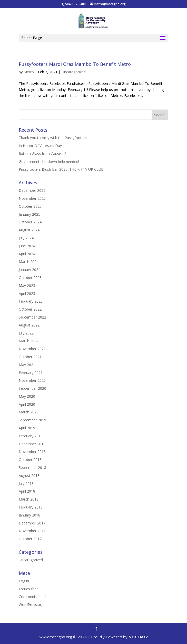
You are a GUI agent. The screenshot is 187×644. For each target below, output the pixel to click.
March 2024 (29, 262)
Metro (29, 72)
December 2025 (32, 190)
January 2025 (29, 214)
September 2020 (32, 388)
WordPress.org (31, 605)
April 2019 (27, 428)
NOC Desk (138, 637)
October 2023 (30, 278)
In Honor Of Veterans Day (40, 146)
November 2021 (32, 349)
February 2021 (31, 373)
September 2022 (32, 317)
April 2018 (27, 491)
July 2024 (26, 238)
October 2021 (30, 357)
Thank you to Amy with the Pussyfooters (53, 138)
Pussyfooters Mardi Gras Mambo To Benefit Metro (75, 64)
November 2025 (32, 198)
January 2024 (29, 270)
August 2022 (29, 325)
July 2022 (26, 333)
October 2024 (30, 222)
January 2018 (29, 515)
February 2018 (31, 507)
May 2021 (27, 365)
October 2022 (30, 309)
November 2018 (32, 452)
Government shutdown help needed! (49, 162)
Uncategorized (74, 72)
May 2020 (27, 396)
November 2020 (32, 380)
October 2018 (30, 460)
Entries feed (29, 589)
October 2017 (30, 539)
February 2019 (31, 436)
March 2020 (29, 412)
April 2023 (27, 293)
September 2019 (32, 420)
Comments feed (32, 597)
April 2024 (27, 254)
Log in (24, 581)
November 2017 (32, 531)
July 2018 (26, 483)
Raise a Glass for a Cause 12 (42, 154)
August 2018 (29, 475)
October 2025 (30, 206)
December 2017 (32, 523)
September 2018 (32, 468)
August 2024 (29, 230)
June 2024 (27, 246)
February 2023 (31, 301)
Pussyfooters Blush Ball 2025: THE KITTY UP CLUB (61, 169)
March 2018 (29, 499)
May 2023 (27, 285)
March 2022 (29, 341)
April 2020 (27, 404)
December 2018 (32, 444)
